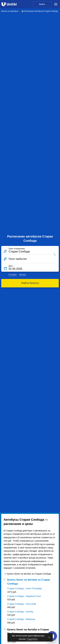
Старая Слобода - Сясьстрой (22, 604)
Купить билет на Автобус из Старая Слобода (29, 582)
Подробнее (32, 639)
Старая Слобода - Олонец (20, 612)
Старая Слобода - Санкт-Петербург (25, 588)
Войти (42, 4)
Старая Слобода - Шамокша (21, 619)
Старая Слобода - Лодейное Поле (24, 596)
